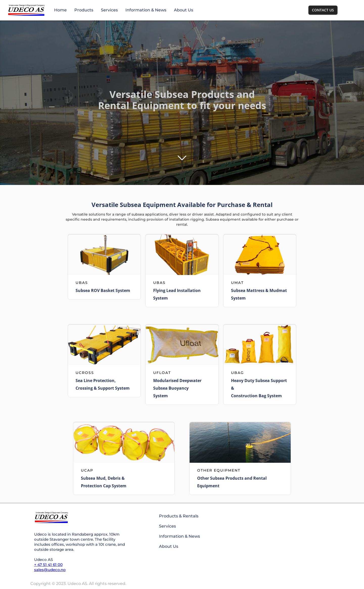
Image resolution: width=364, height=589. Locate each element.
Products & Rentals (179, 516)
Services (109, 10)
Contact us (323, 10)
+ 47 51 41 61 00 (48, 565)
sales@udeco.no (50, 570)
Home (60, 10)
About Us (184, 10)
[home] (26, 10)
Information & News (146, 10)
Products (84, 10)
